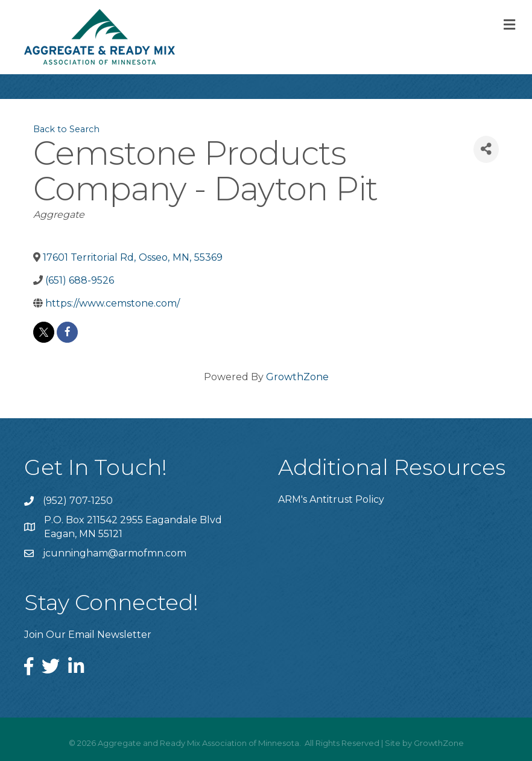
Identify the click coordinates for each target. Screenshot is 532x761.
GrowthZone (297, 377)
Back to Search (66, 129)
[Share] (486, 149)
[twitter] (44, 332)
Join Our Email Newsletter (88, 635)
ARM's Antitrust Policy (331, 499)
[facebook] (67, 332)
